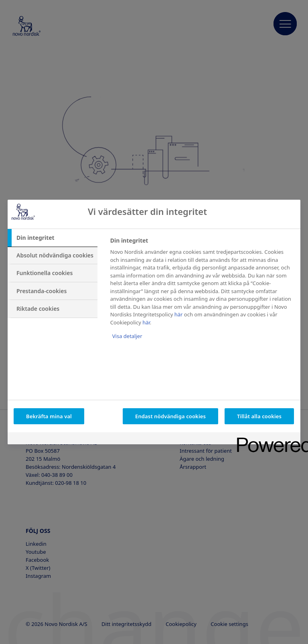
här (179, 314)
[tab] (53, 238)
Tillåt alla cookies (259, 416)
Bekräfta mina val (49, 416)
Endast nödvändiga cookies (170, 416)
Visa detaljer (127, 336)
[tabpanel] (202, 294)
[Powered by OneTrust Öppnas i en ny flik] (266, 439)
